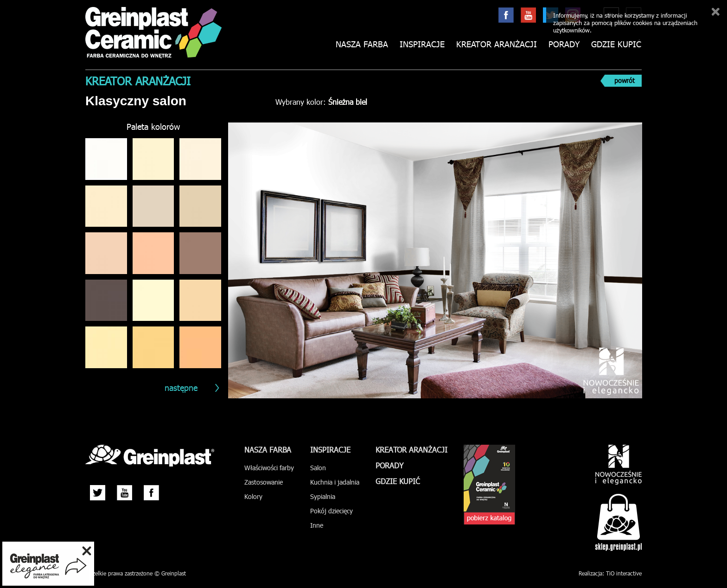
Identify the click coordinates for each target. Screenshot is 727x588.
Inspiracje (422, 44)
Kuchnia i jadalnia (335, 482)
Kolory (253, 496)
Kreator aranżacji (497, 44)
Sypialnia (323, 496)
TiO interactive (624, 573)
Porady (564, 44)
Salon (318, 468)
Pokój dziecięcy (332, 511)
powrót (625, 80)
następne (181, 387)
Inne (317, 525)
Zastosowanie (264, 482)
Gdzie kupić (616, 44)
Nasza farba (362, 44)
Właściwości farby (269, 468)
